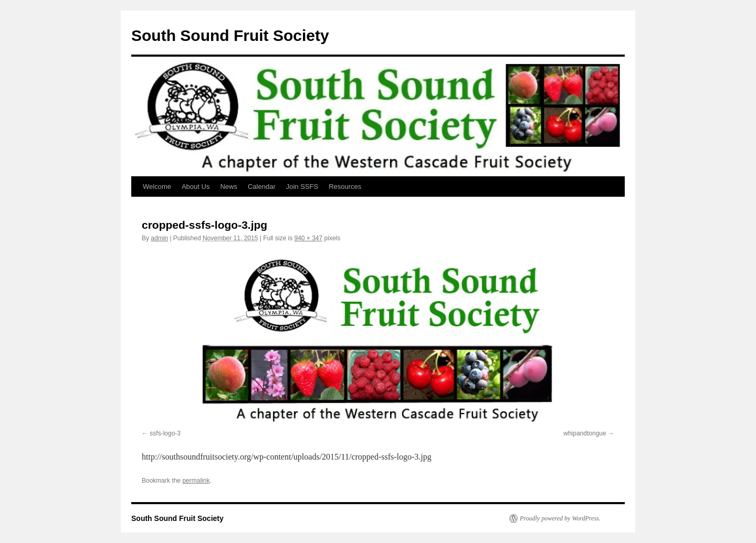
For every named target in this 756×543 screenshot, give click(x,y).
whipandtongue (585, 433)
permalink (196, 481)
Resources (345, 187)
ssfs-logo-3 (165, 433)
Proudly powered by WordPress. (560, 518)
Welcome (157, 187)
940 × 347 (308, 238)
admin (159, 238)
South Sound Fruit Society (230, 35)
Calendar (262, 187)
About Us (196, 187)
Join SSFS (302, 187)
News (229, 187)
